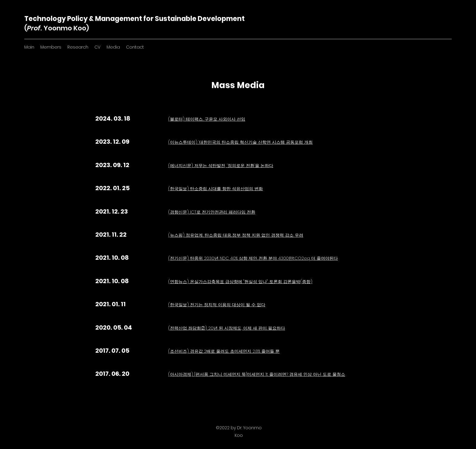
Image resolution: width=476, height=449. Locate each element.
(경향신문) (179, 212)
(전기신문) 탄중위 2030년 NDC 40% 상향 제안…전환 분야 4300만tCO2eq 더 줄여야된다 (253, 258)
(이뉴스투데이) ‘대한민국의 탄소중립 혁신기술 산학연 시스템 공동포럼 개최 (240, 142)
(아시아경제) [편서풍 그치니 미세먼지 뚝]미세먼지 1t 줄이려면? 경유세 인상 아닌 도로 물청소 (257, 374)
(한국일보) (179, 189)
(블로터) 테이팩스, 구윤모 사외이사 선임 (207, 119)
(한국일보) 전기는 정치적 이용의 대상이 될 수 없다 (217, 305)
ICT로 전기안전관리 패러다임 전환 (223, 212)
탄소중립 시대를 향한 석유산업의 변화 (226, 189)
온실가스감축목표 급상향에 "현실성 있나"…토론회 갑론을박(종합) (251, 282)
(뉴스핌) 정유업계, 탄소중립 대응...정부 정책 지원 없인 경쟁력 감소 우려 (236, 235)
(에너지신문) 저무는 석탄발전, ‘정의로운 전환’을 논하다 (221, 166)
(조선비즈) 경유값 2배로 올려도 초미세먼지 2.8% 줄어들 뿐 (224, 351)
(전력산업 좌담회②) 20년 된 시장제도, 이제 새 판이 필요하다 (227, 328)
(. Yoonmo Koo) (57, 28)
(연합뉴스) (179, 282)
